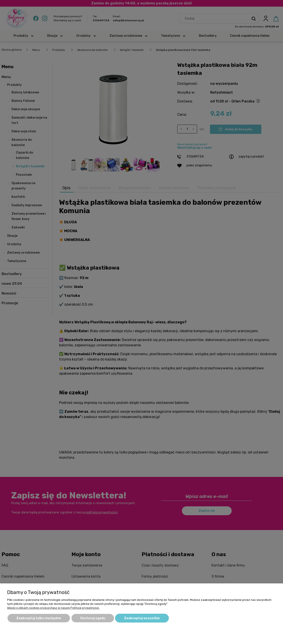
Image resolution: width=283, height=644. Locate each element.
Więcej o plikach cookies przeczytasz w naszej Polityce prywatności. (53, 608)
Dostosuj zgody (93, 618)
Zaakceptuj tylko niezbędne (39, 618)
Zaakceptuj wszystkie (142, 618)
